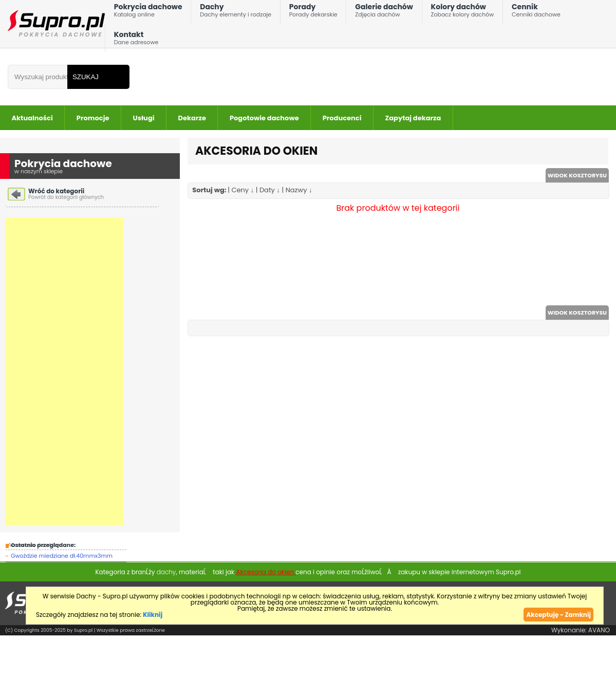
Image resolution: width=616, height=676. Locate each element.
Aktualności (32, 118)
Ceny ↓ (242, 190)
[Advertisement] (64, 372)
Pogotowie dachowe (264, 118)
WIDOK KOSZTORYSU (577, 175)
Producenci (342, 118)
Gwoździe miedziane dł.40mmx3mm (62, 556)
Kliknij (153, 615)
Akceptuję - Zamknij (558, 615)
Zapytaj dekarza (413, 118)
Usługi (144, 118)
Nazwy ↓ (299, 190)
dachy (166, 572)
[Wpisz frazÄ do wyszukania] (38, 77)
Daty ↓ (270, 190)
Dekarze (192, 118)
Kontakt (136, 40)
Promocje (93, 118)
